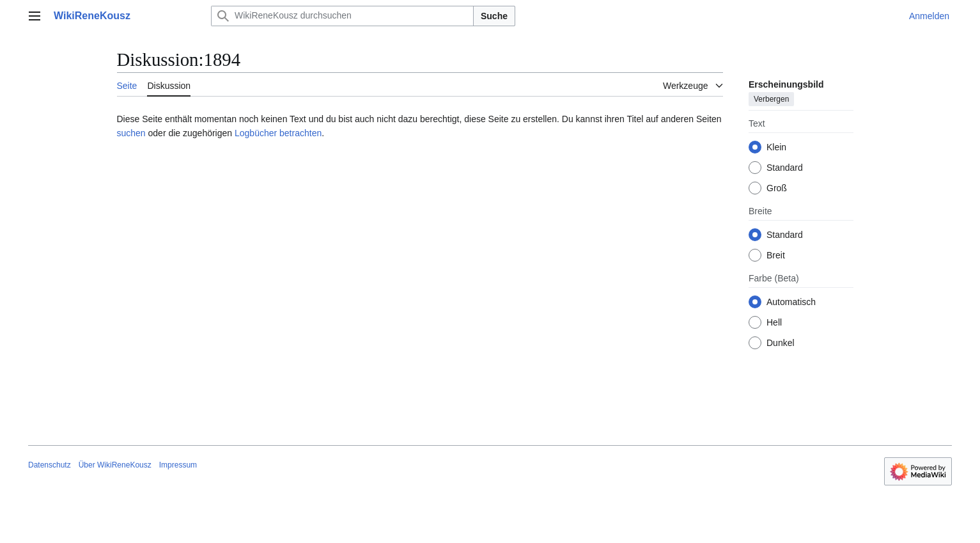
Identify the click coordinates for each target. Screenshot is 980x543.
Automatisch (791, 302)
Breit (776, 255)
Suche (494, 16)
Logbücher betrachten (278, 133)
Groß (777, 188)
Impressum (178, 465)
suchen (131, 133)
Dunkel (781, 343)
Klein (776, 147)
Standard (785, 168)
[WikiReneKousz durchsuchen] (342, 16)
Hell (774, 322)
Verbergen (771, 99)
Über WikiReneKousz (115, 465)
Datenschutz (50, 465)
